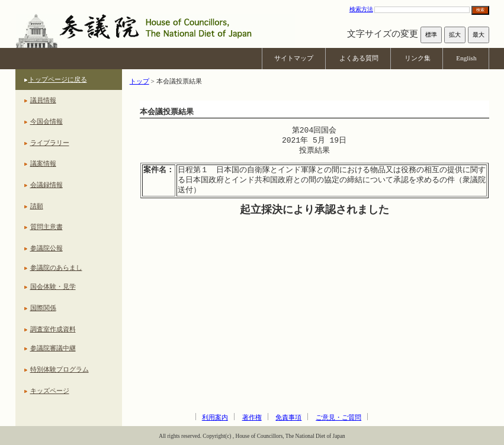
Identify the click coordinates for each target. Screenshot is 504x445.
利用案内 (215, 417)
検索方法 (361, 9)
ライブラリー (50, 143)
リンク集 (418, 58)
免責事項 (288, 417)
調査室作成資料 (53, 329)
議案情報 (43, 163)
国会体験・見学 (53, 286)
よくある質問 (359, 58)
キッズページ (50, 391)
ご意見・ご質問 (338, 417)
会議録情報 (46, 185)
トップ (139, 81)
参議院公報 (46, 248)
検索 (480, 10)
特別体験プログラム (60, 369)
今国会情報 (46, 121)
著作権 (252, 417)
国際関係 (43, 308)
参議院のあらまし (56, 267)
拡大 (455, 35)
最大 (479, 35)
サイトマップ (294, 58)
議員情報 (43, 100)
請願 (37, 206)
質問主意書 (46, 227)
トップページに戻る (58, 79)
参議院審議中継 (53, 348)
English (466, 58)
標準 (431, 35)
